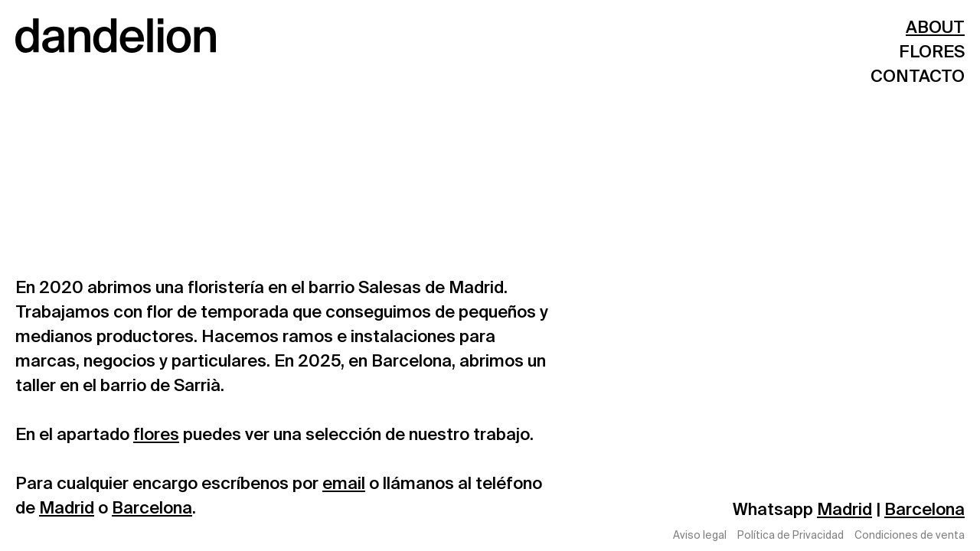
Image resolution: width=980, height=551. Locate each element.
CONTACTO (918, 76)
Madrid (67, 508)
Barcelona (152, 508)
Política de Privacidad (791, 536)
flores (156, 434)
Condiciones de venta (910, 536)
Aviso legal (700, 536)
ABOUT (935, 27)
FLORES (932, 52)
